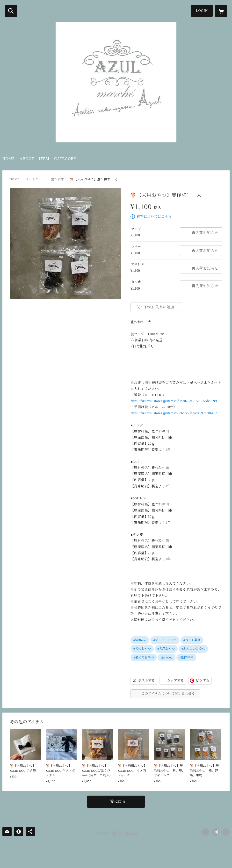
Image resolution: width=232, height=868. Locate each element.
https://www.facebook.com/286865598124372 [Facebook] (206, 832)
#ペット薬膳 (192, 640)
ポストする (146, 681)
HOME (9, 159)
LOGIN (202, 11)
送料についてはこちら (154, 217)
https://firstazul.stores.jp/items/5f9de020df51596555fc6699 (174, 401)
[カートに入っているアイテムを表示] (221, 11)
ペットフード (35, 179)
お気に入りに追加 (159, 307)
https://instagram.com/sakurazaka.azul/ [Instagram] (216, 832)
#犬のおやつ (142, 649)
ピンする (203, 681)
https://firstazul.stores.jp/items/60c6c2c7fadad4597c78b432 (174, 413)
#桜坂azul (140, 640)
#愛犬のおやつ (144, 657)
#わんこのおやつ (193, 649)
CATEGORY (65, 159)
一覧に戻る (116, 801)
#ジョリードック (165, 640)
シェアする (175, 681)
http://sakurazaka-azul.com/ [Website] (226, 832)
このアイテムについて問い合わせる (168, 694)
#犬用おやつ (166, 649)
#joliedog (167, 657)
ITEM (44, 159)
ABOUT (27, 159)
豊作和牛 (58, 179)
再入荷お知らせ (205, 233)
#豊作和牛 (186, 657)
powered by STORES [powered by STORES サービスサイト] (116, 833)
